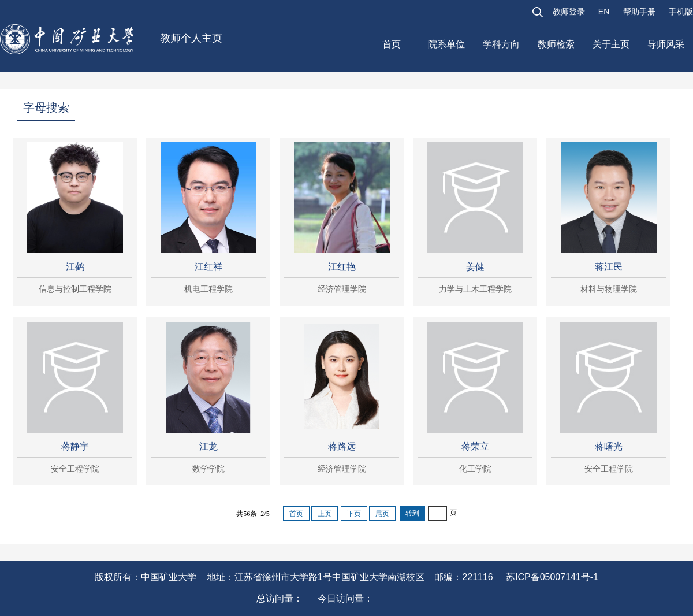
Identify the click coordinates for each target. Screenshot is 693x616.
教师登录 (569, 12)
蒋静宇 (75, 446)
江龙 (208, 446)
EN (604, 12)
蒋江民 (609, 267)
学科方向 (501, 44)
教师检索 (556, 44)
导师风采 (666, 44)
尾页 (382, 514)
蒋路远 (342, 446)
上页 (325, 514)
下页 (354, 514)
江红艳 (342, 267)
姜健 (475, 267)
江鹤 (75, 267)
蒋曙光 (609, 446)
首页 (392, 44)
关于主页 (611, 44)
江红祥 (208, 267)
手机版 (681, 12)
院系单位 (446, 44)
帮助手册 (639, 12)
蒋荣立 (475, 446)
